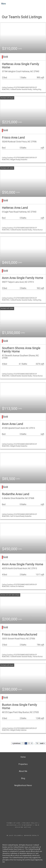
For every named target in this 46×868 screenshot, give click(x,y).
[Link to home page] (23, 4)
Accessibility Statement (20, 825)
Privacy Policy (30, 823)
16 (37, 743)
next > (42, 743)
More (3, 4)
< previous (16, 743)
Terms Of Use (13, 823)
